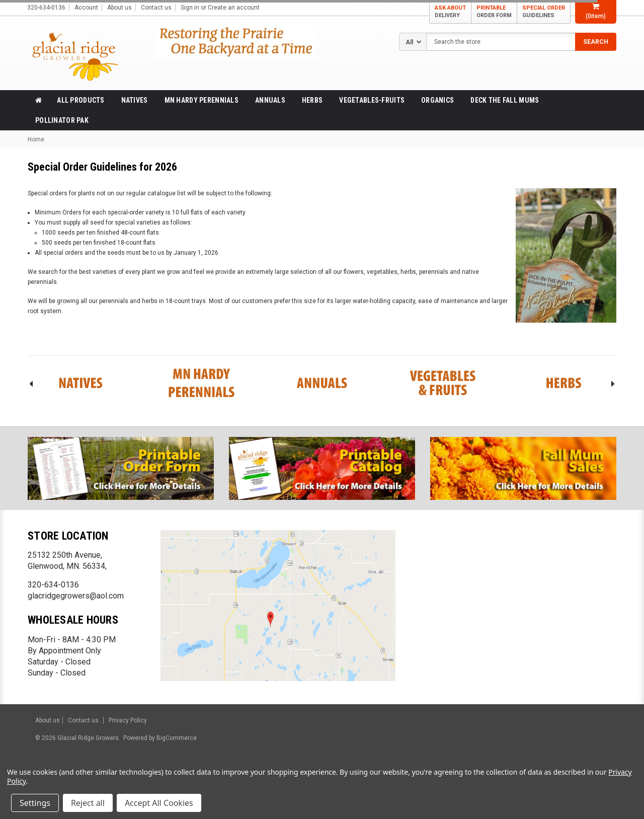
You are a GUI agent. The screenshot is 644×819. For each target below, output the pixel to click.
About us (119, 8)
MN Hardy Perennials (202, 100)
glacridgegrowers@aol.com (76, 596)
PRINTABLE (494, 12)
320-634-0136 (53, 585)
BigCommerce (176, 738)
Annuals (270, 100)
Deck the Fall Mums (505, 100)
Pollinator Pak (62, 120)
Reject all (88, 803)
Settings (35, 803)
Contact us (156, 8)
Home (36, 139)
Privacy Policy (128, 720)
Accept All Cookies (159, 803)
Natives (135, 100)
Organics (437, 100)
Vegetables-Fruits (372, 100)
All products (80, 100)
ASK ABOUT (450, 12)
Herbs (312, 100)
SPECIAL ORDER (544, 12)
